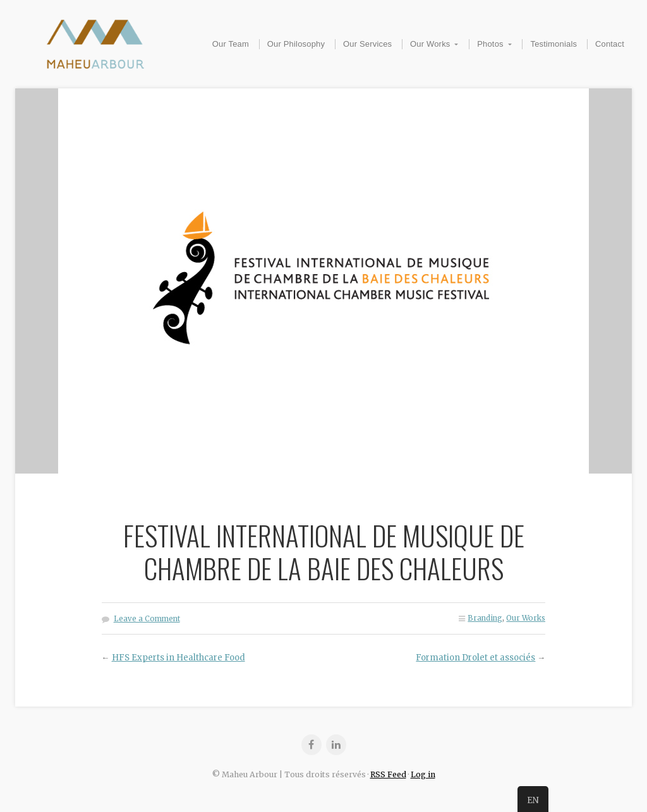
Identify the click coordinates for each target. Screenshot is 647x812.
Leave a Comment (147, 619)
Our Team (231, 44)
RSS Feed (388, 774)
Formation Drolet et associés (475, 658)
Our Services (367, 44)
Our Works (430, 44)
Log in (423, 774)
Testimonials (553, 44)
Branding (485, 618)
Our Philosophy (296, 44)
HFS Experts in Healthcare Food (178, 658)
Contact (610, 44)
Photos (490, 44)
